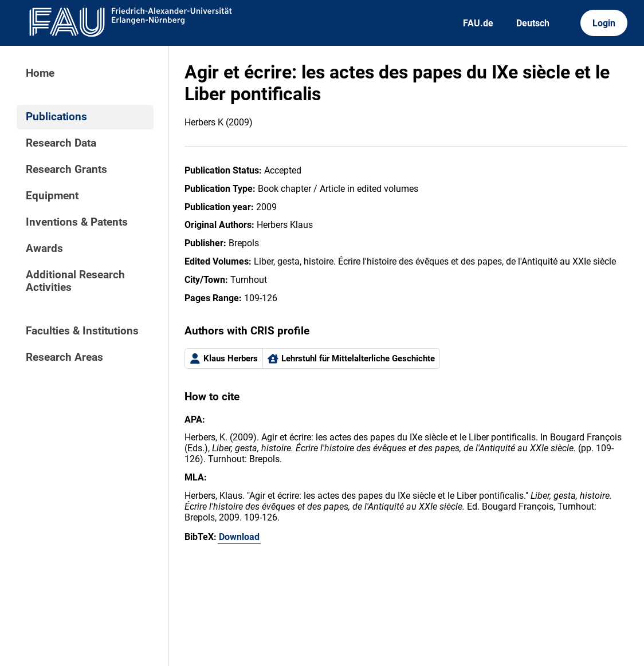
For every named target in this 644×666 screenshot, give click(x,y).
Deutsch (533, 23)
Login (604, 23)
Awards (44, 249)
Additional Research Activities (75, 281)
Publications (56, 117)
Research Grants (66, 170)
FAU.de (478, 23)
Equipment (52, 196)
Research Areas (64, 357)
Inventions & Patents (77, 222)
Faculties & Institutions (82, 331)
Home (40, 73)
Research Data (61, 143)
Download (239, 537)
